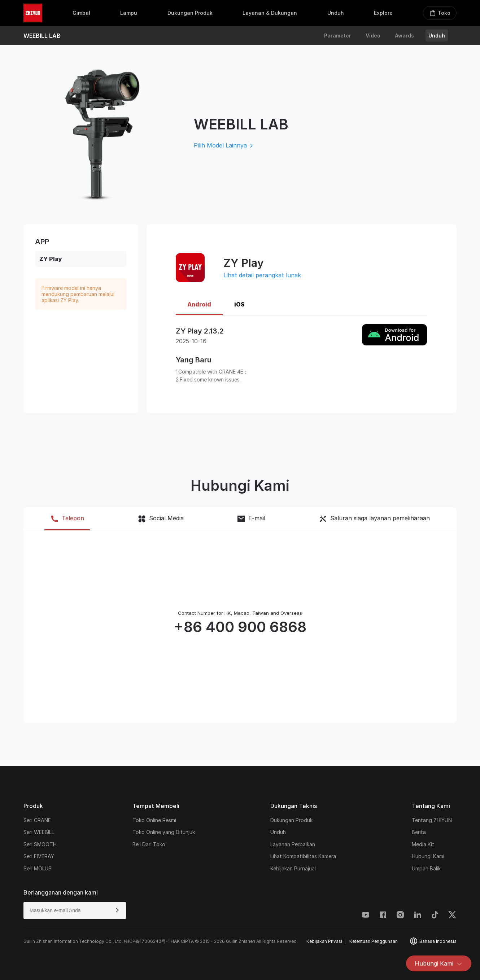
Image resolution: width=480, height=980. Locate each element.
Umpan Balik (426, 868)
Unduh (437, 36)
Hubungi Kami (439, 963)
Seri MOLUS (38, 868)
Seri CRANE (37, 820)
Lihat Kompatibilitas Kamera (303, 856)
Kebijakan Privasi (324, 941)
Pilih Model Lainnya (224, 145)
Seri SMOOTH (40, 844)
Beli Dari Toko (149, 844)
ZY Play (51, 259)
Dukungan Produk (291, 820)
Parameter (338, 36)
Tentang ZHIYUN (432, 820)
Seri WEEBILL (39, 832)
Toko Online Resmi (154, 820)
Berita (419, 832)
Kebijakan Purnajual (293, 868)
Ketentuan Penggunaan (374, 941)
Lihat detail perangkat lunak (262, 275)
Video (373, 36)
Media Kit (423, 844)
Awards (404, 36)
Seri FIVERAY (39, 856)
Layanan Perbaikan (293, 844)
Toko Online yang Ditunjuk (164, 832)
